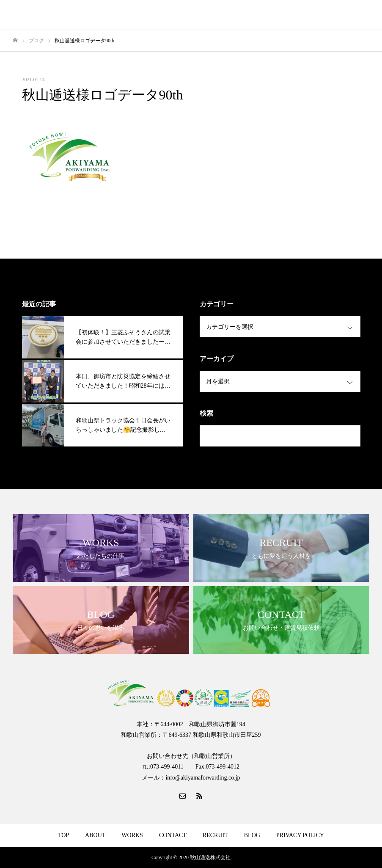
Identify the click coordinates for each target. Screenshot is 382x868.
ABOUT (95, 835)
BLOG (252, 835)
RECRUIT (215, 835)
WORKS (132, 835)
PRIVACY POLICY (300, 835)
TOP (63, 835)
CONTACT (173, 835)
